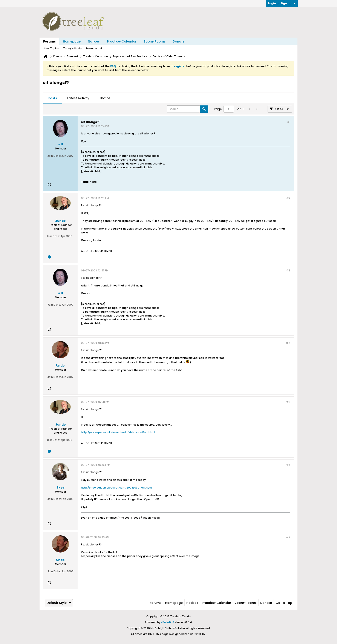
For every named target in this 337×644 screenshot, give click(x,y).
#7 (288, 537)
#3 (288, 270)
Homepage (72, 41)
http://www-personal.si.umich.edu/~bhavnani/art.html (118, 432)
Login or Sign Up (282, 3)
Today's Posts (73, 48)
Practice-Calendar (122, 41)
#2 (288, 198)
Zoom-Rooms (155, 41)
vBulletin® (168, 622)
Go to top (284, 603)
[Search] (188, 109)
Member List (94, 48)
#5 (288, 402)
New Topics (51, 48)
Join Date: (54, 156)
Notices (94, 41)
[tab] (53, 98)
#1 (289, 122)
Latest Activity (78, 98)
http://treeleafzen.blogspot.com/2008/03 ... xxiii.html (117, 488)
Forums (49, 41)
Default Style (59, 603)
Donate (179, 41)
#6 (288, 465)
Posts (53, 98)
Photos (105, 98)
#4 (288, 343)
